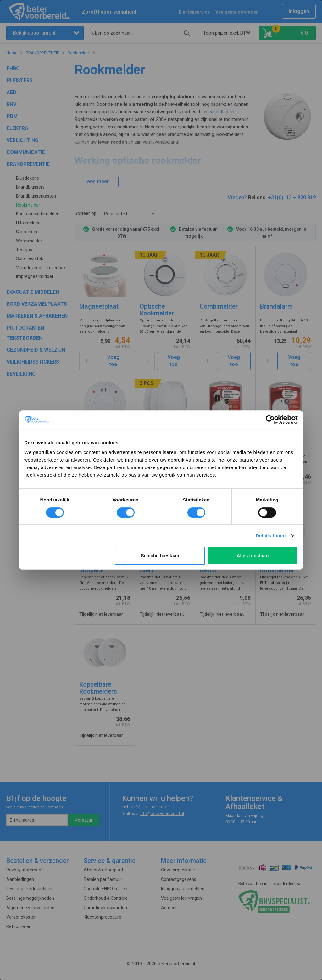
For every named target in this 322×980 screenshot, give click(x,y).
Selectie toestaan (160, 555)
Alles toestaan (253, 555)
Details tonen (271, 536)
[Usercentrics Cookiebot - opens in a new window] (270, 420)
